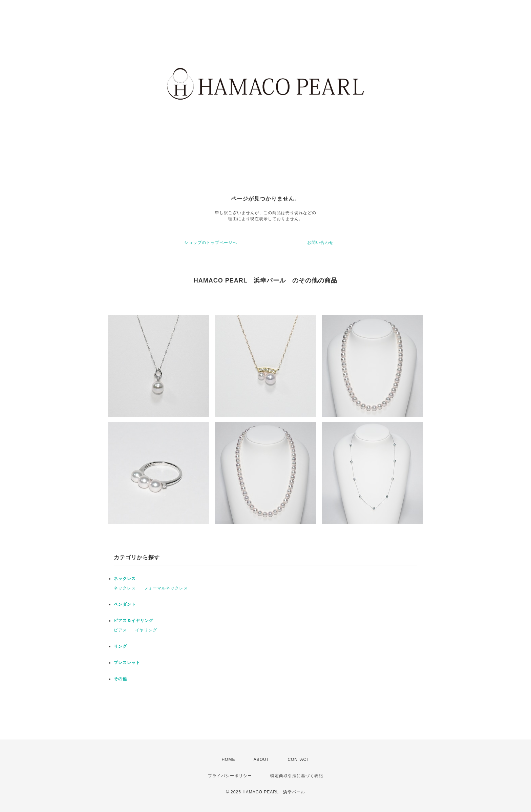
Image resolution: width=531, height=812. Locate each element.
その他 (120, 679)
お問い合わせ (320, 243)
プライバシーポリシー (230, 776)
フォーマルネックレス (166, 588)
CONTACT (298, 759)
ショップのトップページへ (211, 243)
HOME (228, 759)
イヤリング (146, 630)
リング (120, 646)
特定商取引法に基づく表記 (297, 776)
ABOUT (261, 759)
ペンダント (125, 604)
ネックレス (125, 579)
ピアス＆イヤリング (134, 621)
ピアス (120, 630)
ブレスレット (127, 663)
